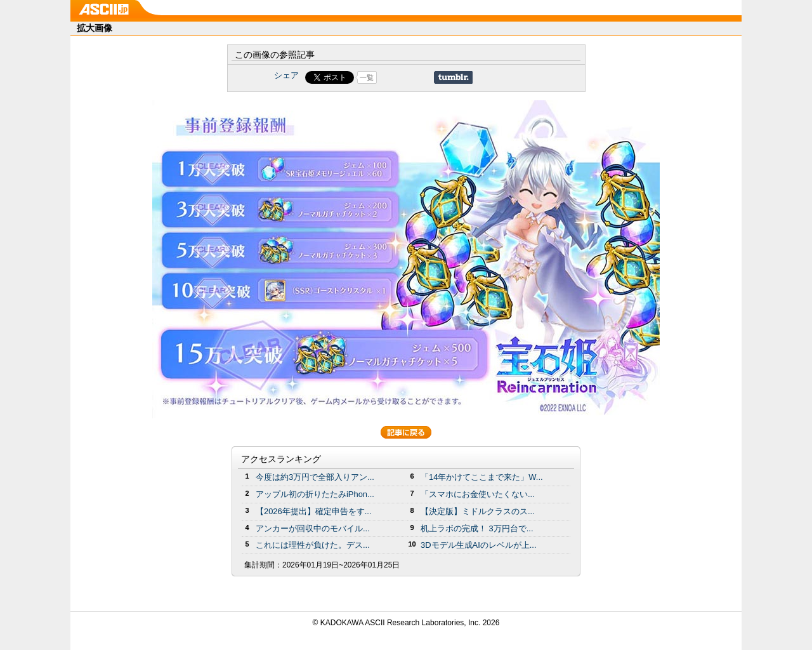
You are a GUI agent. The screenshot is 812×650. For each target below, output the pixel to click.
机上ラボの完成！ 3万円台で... (477, 528)
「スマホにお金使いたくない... (478, 494)
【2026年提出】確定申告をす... (314, 511)
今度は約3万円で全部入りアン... (315, 477)
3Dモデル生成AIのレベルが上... (479, 545)
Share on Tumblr (453, 77)
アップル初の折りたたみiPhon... (315, 494)
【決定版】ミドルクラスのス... (478, 511)
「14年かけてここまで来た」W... (482, 477)
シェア (286, 75)
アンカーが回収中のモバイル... (313, 528)
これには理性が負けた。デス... (313, 545)
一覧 (367, 77)
